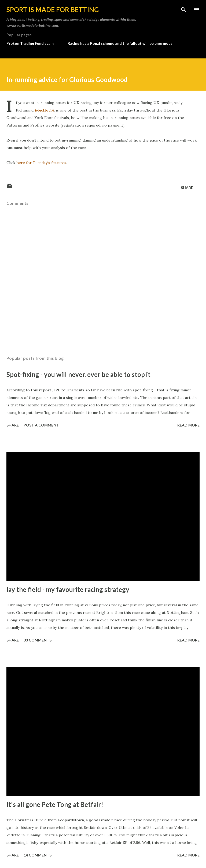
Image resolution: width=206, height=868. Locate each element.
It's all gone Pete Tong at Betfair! (55, 804)
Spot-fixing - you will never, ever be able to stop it (78, 374)
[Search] (183, 10)
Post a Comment (41, 425)
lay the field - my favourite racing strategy (68, 589)
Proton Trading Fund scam (30, 43)
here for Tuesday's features (41, 163)
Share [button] (187, 188)
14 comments (38, 855)
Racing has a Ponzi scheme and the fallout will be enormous (120, 43)
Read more (188, 425)
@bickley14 (44, 110)
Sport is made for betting (53, 10)
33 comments (38, 640)
